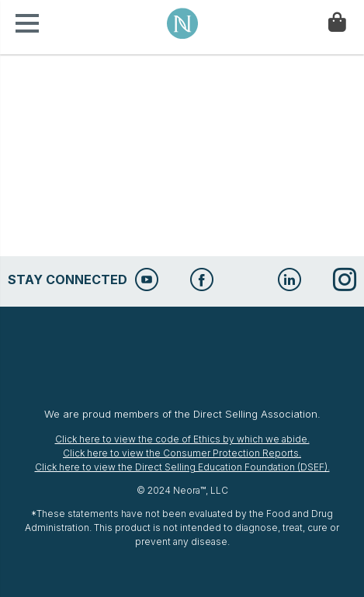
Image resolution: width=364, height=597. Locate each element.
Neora (182, 23)
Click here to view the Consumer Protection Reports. (182, 453)
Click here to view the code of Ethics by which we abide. (182, 439)
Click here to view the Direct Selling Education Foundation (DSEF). (182, 467)
